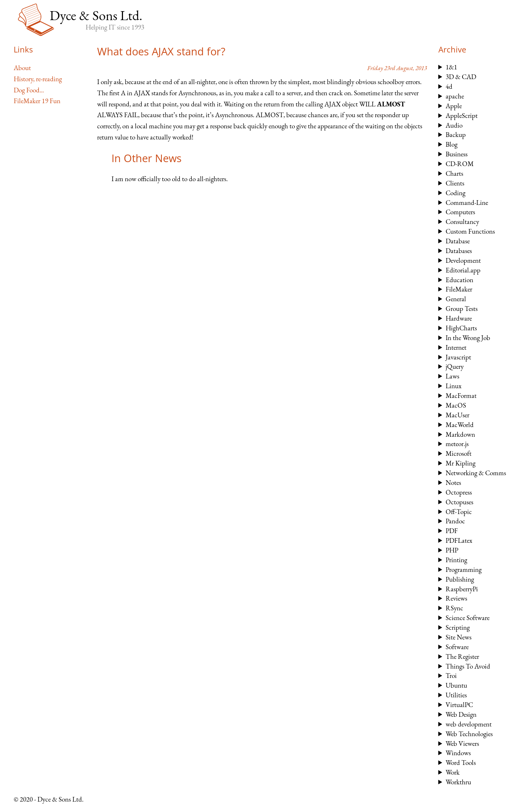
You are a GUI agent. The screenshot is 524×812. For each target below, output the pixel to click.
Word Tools (461, 763)
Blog (452, 144)
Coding (455, 193)
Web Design (461, 714)
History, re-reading (38, 79)
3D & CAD (461, 77)
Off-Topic (459, 512)
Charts (454, 173)
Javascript (458, 357)
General (456, 299)
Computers (460, 212)
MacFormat (461, 396)
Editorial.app (463, 270)
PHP (452, 550)
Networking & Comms (476, 473)
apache (455, 96)
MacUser (457, 415)
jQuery (455, 366)
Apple (454, 106)
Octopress (459, 492)
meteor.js (457, 444)
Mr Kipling (461, 463)
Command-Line (467, 203)
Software (457, 647)
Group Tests (462, 309)
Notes (453, 483)
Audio (454, 125)
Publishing (460, 579)
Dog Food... (29, 90)
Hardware (459, 318)
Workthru (458, 782)
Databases (459, 251)
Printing (456, 560)
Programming (464, 570)
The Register (462, 657)
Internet (456, 347)
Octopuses (459, 502)
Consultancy (462, 222)
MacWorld (460, 425)
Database (458, 241)
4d (449, 86)
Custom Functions (470, 231)
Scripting (458, 627)
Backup (456, 135)
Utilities (456, 695)
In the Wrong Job (468, 338)
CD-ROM (460, 164)
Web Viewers (462, 744)
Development (463, 260)
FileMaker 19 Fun (37, 101)
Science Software (468, 618)
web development (469, 724)
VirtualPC (459, 705)
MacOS (456, 405)
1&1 (451, 67)
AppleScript (462, 116)
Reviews (456, 598)
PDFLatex (459, 540)
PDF (452, 531)
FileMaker (459, 289)
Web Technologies (469, 734)
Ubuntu (456, 685)
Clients (455, 183)
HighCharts (461, 328)
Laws (452, 376)
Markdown (460, 434)
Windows (458, 753)
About (22, 68)
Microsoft (459, 453)
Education (459, 280)
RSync (454, 608)
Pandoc (455, 521)
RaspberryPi (462, 589)
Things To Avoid (468, 666)
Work (453, 772)
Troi (451, 676)
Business (457, 154)
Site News (459, 637)
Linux (454, 386)
